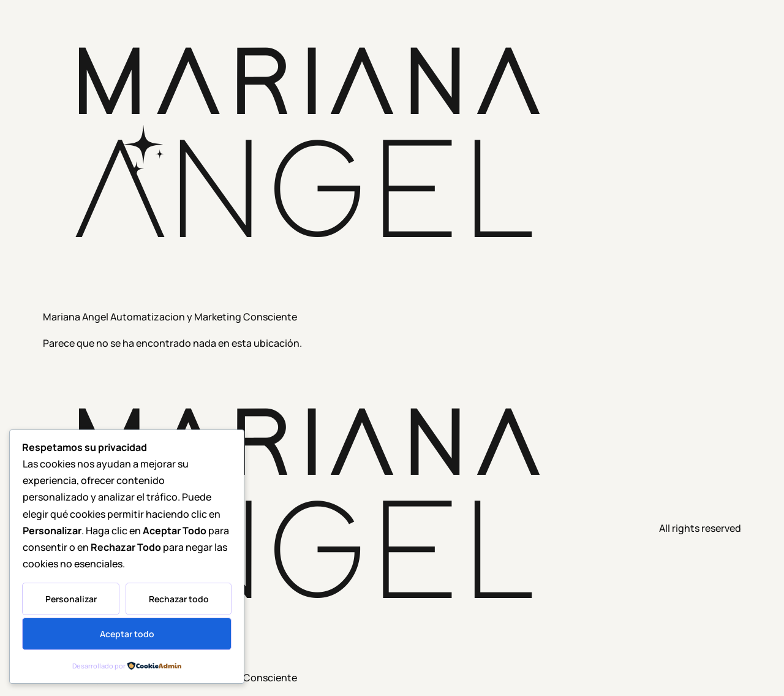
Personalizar (71, 599)
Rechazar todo (179, 599)
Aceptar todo (127, 634)
